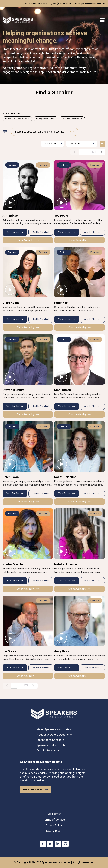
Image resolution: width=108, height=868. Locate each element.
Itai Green (9, 651)
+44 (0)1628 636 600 (62, 3)
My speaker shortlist (36, 3)
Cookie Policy (54, 825)
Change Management (46, 119)
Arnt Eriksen (11, 216)
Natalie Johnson (66, 564)
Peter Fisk (61, 303)
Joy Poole (61, 216)
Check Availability (28, 240)
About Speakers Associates (54, 729)
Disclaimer (54, 814)
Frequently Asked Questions (54, 735)
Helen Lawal (11, 477)
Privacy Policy (54, 831)
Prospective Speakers (50, 740)
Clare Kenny (11, 303)
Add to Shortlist (41, 232)
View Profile (15, 232)
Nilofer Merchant (14, 564)
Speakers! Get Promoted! (52, 745)
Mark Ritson (63, 390)
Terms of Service (54, 820)
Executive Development (72, 119)
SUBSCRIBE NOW (35, 790)
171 (94, 152)
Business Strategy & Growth (17, 119)
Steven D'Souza (14, 390)
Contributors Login (48, 750)
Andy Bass (62, 651)
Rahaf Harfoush (65, 477)
